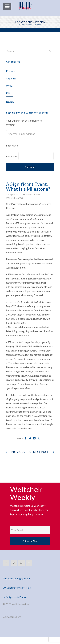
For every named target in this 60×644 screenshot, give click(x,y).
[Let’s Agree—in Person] (30, 593)
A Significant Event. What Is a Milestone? (28, 187)
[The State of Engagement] (30, 575)
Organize (11, 78)
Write (9, 86)
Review (10, 102)
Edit (8, 93)
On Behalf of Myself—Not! (17, 588)
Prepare (10, 71)
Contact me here (12, 617)
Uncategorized (31, 195)
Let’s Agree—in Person (15, 597)
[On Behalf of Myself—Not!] (30, 584)
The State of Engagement (16, 578)
